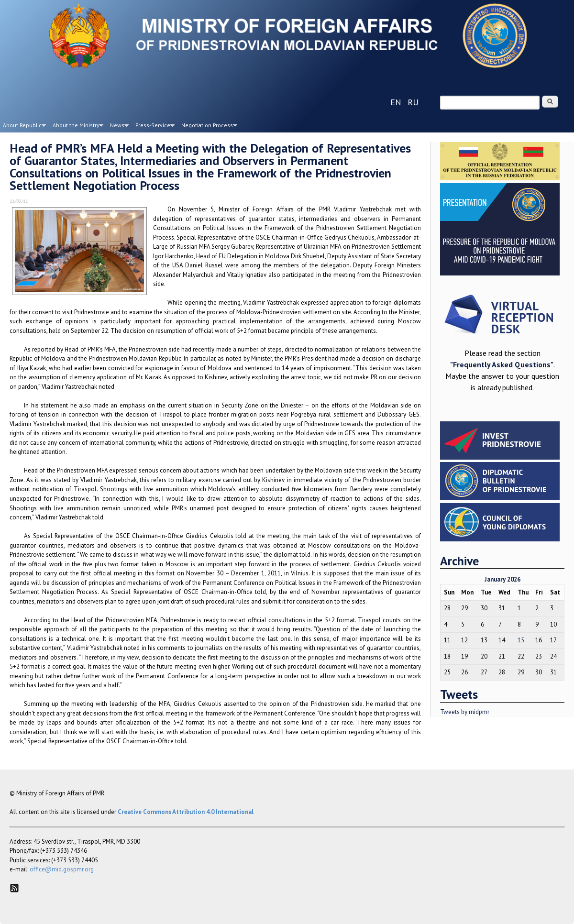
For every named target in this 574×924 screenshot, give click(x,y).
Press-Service (154, 127)
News (118, 127)
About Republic (23, 127)
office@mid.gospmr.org (62, 869)
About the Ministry (77, 127)
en (396, 102)
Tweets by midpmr (465, 712)
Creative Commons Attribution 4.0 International (186, 812)
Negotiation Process (208, 127)
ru (413, 102)
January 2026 (502, 579)
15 (521, 640)
